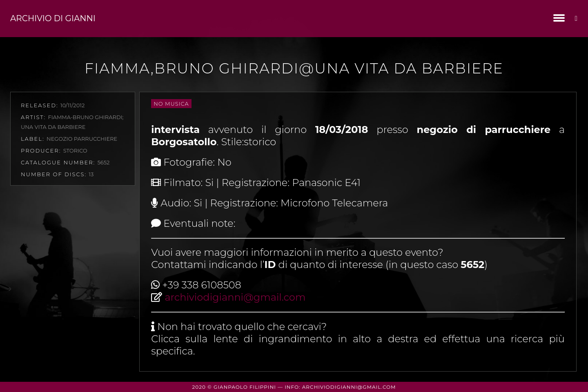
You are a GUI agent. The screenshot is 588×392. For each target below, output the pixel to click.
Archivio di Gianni (53, 18)
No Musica (171, 104)
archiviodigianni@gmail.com (235, 297)
